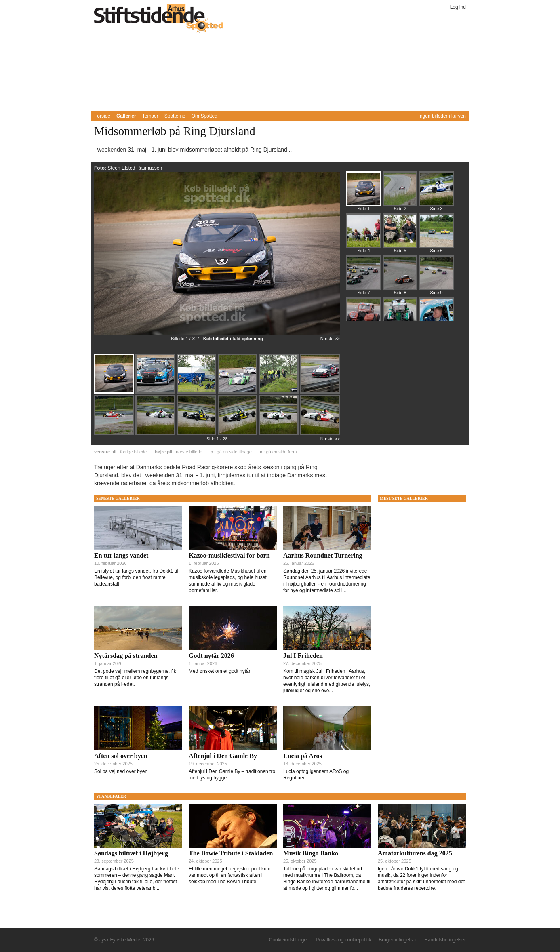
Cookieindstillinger (289, 940)
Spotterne (175, 116)
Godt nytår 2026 (211, 656)
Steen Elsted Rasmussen (135, 168)
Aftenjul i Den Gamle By (223, 756)
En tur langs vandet (121, 555)
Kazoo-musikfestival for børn (229, 555)
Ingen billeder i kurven (442, 116)
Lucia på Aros (303, 756)
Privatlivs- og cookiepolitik (343, 940)
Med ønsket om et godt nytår (220, 671)
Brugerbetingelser (398, 940)
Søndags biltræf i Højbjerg (131, 853)
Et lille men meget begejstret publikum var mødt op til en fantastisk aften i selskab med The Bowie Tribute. (230, 875)
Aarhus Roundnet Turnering (323, 555)
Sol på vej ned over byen (121, 771)
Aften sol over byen (121, 756)
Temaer (150, 116)
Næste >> (330, 339)
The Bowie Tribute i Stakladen (231, 853)
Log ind (458, 7)
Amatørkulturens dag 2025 (415, 853)
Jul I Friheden (303, 656)
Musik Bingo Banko (311, 853)
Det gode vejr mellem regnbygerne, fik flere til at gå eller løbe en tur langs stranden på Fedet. (135, 678)
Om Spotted (204, 116)
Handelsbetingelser (445, 940)
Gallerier (126, 116)
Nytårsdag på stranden (126, 656)
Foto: (101, 168)
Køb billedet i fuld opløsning (233, 339)
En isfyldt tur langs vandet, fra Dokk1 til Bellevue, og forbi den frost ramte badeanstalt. (136, 577)
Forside (102, 116)
